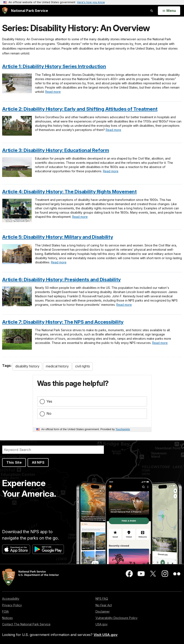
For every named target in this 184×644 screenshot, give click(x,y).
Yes (49, 401)
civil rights (83, 366)
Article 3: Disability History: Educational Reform (56, 150)
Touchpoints (123, 429)
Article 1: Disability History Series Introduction (54, 66)
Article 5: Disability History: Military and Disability (58, 237)
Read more (53, 92)
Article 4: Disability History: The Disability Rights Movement (69, 191)
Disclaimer (103, 611)
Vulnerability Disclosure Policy (117, 618)
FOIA (5, 611)
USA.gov (102, 624)
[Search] (53, 450)
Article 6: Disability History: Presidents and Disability (61, 279)
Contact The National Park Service (26, 624)
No (49, 413)
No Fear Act (104, 605)
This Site (14, 462)
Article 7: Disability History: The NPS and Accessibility (63, 322)
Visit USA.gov (106, 635)
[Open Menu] (169, 11)
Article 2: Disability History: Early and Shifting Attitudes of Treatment (80, 109)
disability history (27, 366)
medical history (57, 366)
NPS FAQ (102, 599)
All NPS (38, 462)
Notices (7, 618)
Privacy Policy (12, 605)
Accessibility (11, 599)
